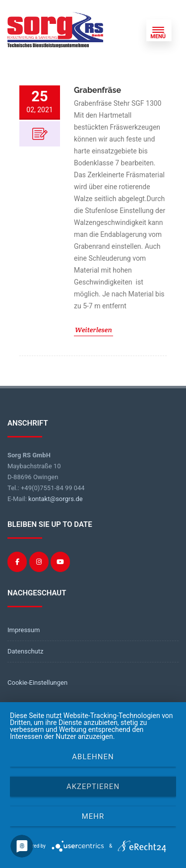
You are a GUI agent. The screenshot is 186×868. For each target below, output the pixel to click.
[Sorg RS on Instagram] (39, 562)
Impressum (24, 630)
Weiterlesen (93, 330)
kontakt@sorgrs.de (56, 499)
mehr (93, 816)
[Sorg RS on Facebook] (17, 562)
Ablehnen (93, 757)
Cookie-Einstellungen (37, 683)
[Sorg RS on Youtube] (60, 562)
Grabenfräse (97, 90)
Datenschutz (25, 651)
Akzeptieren (93, 787)
